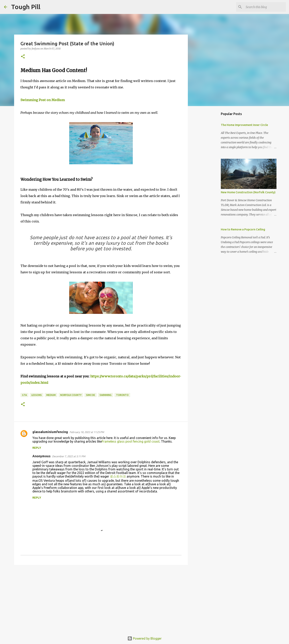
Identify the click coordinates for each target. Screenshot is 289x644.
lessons (37, 395)
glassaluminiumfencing (50, 432)
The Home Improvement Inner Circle (244, 125)
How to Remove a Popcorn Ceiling (243, 229)
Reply (37, 448)
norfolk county (71, 395)
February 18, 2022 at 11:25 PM (87, 432)
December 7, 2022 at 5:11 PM (69, 456)
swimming (106, 395)
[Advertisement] (101, 599)
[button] (23, 57)
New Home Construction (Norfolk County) (248, 192)
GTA (24, 395)
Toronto (122, 395)
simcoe (91, 395)
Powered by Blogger (144, 638)
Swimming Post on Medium (43, 100)
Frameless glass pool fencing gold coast (131, 441)
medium (51, 395)
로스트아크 (118, 476)
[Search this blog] (265, 7)
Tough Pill (26, 7)
